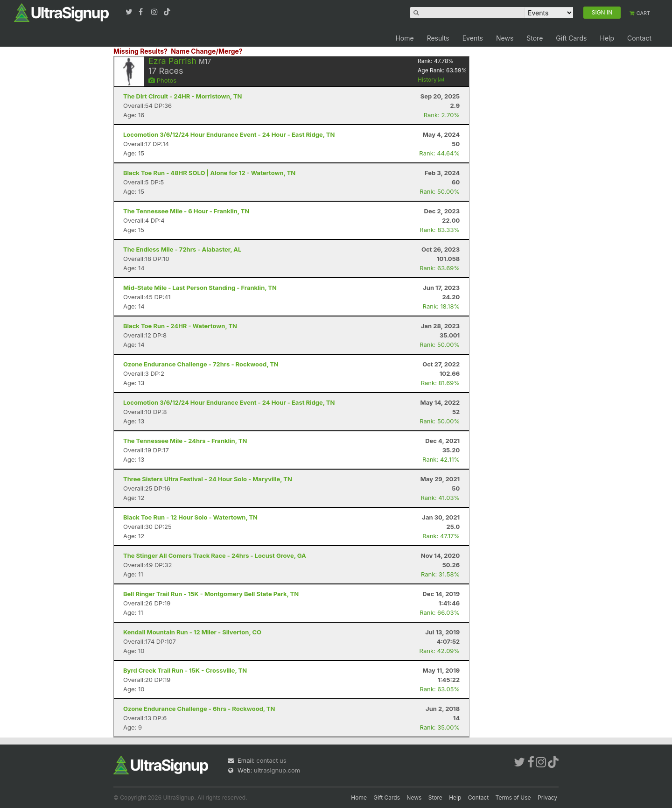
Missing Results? (140, 51)
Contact (639, 38)
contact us (271, 760)
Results (438, 38)
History (431, 80)
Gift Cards (571, 38)
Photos (162, 80)
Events (473, 38)
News (505, 38)
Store (535, 38)
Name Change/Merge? (207, 51)
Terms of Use (513, 797)
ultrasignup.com (277, 770)
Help (607, 38)
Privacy (547, 797)
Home (404, 38)
